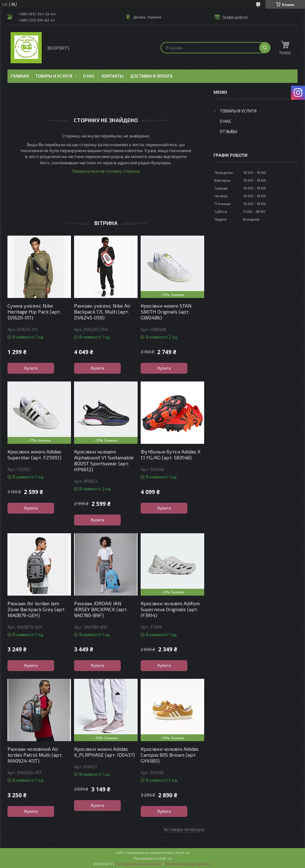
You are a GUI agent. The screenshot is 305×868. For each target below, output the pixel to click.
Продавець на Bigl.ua (153, 858)
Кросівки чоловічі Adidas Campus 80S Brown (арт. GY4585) (170, 755)
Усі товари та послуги (184, 829)
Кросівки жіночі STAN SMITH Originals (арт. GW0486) (166, 312)
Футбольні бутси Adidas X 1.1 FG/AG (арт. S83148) (171, 454)
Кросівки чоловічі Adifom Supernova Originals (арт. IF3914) (170, 609)
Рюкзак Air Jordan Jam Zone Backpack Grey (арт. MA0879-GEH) (36, 609)
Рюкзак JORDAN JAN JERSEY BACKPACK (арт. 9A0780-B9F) (101, 609)
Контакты (113, 76)
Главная (20, 76)
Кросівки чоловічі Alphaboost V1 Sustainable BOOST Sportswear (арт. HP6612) (104, 460)
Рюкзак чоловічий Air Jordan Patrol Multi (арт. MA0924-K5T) (35, 755)
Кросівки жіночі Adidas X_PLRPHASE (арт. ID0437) (104, 752)
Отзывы (228, 131)
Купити (31, 368)
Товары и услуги (54, 76)
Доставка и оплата (151, 76)
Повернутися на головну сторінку (106, 171)
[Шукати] (265, 48)
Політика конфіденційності (188, 864)
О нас (89, 76)
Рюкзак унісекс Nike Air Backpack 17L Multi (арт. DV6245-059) (102, 312)
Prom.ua (183, 852)
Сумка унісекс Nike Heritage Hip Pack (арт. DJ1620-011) (34, 312)
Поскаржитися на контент (138, 864)
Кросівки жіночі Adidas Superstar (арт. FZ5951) (34, 454)
